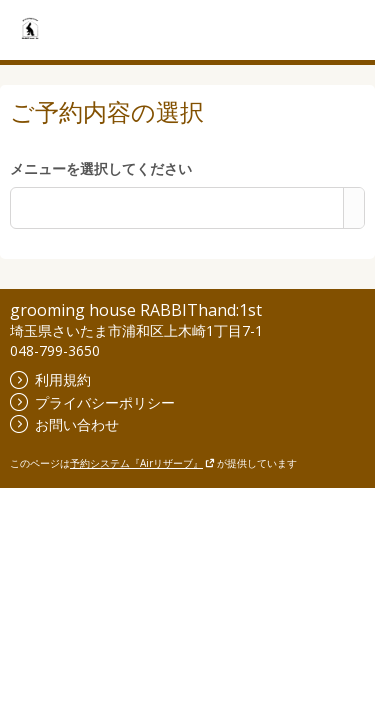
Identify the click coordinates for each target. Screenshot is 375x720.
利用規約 (50, 379)
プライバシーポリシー (92, 402)
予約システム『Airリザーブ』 (142, 463)
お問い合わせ (64, 424)
